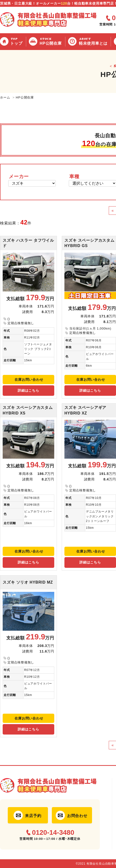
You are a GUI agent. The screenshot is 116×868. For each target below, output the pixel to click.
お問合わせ (77, 816)
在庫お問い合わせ (29, 380)
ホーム (5, 97)
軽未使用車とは (94, 41)
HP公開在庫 (51, 41)
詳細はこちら (28, 390)
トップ (17, 41)
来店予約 (33, 816)
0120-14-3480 (53, 833)
